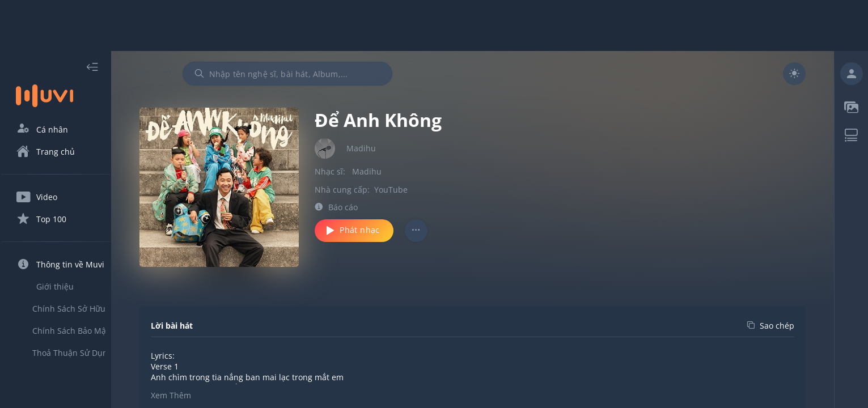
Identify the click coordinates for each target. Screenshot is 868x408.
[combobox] (308, 74)
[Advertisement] (434, 25)
